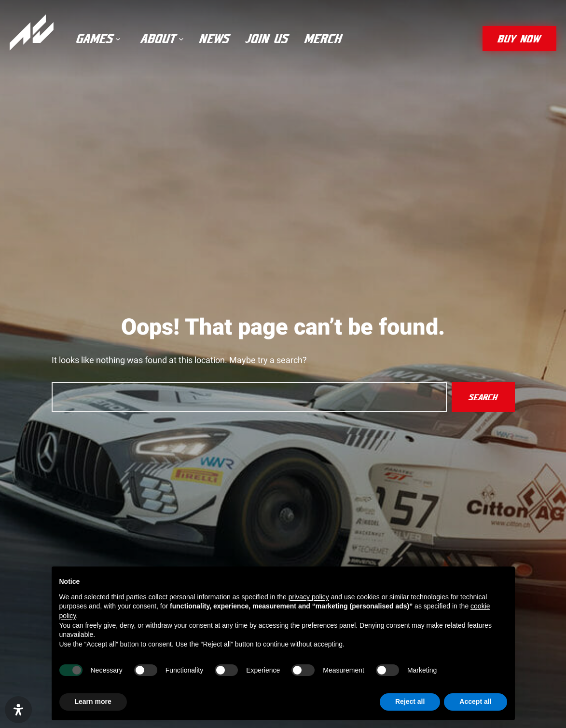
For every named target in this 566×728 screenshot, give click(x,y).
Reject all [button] (410, 701)
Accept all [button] (475, 701)
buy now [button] (519, 38)
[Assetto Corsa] (32, 33)
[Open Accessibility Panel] (18, 710)
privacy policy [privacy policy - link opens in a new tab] (309, 597)
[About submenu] (181, 39)
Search (483, 397)
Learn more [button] (93, 701)
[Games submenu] (118, 39)
